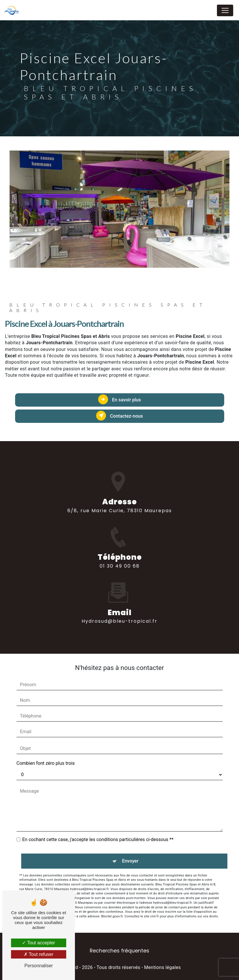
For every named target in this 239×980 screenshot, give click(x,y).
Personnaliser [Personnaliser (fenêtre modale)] (39, 966)
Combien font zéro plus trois (46, 763)
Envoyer (130, 861)
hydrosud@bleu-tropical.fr (119, 611)
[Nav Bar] (225, 10)
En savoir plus (119, 399)
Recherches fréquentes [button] (119, 951)
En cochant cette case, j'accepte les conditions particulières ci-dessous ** (98, 839)
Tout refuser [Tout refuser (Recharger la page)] (39, 954)
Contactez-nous (119, 416)
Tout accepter (38, 943)
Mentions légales (162, 967)
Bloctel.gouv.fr (112, 916)
